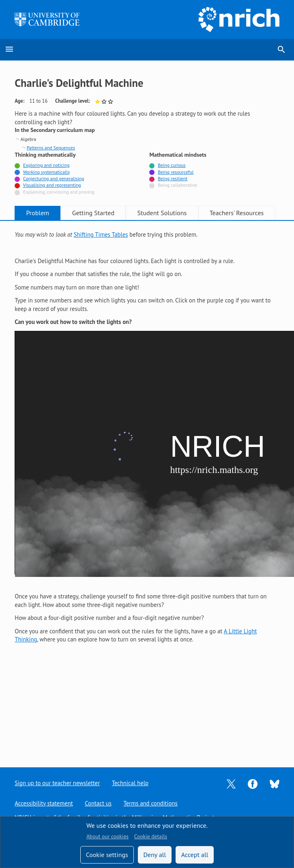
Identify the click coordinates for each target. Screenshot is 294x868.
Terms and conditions (150, 803)
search (281, 50)
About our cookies (107, 836)
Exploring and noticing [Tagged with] (46, 165)
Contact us (98, 803)
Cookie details (151, 836)
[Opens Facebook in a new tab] (253, 783)
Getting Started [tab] (93, 213)
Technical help (130, 783)
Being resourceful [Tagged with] (176, 172)
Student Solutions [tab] (162, 213)
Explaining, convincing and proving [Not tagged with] (59, 192)
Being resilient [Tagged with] (173, 178)
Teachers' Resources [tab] (237, 213)
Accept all (195, 855)
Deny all (155, 855)
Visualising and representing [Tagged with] (52, 185)
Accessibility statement (44, 803)
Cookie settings (107, 855)
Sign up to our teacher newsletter (57, 783)
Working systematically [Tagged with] (47, 172)
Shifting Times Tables (101, 234)
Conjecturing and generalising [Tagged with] (54, 178)
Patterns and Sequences (51, 148)
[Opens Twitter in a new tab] (231, 783)
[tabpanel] (147, 437)
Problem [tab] (38, 213)
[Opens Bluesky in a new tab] (275, 783)
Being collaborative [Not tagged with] (177, 185)
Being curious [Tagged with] (172, 165)
